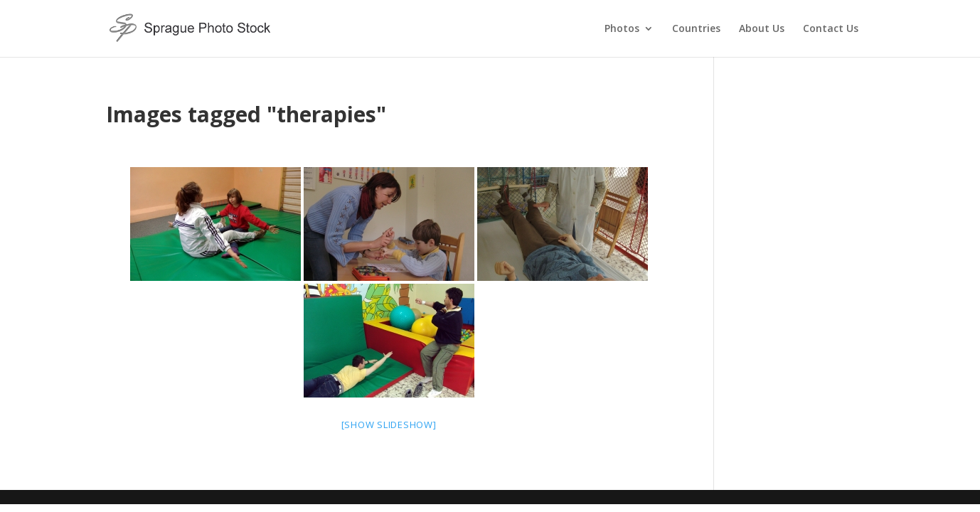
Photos (622, 29)
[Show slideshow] (389, 425)
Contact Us (831, 29)
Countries (696, 29)
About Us (762, 29)
